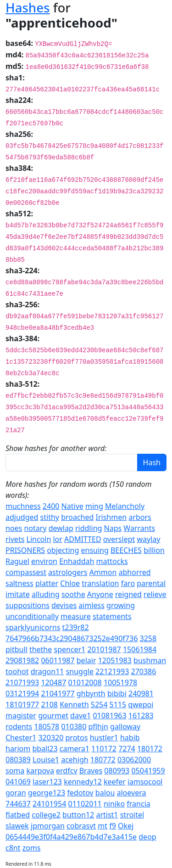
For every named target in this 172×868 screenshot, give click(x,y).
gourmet (53, 716)
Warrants (139, 528)
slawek (17, 826)
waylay (148, 539)
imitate (18, 594)
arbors (140, 517)
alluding (46, 594)
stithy (50, 517)
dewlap (61, 528)
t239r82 (76, 627)
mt (103, 826)
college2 (46, 815)
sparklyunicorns (33, 627)
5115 (118, 705)
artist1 (107, 815)
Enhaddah (77, 561)
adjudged (22, 517)
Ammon (103, 572)
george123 (47, 793)
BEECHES (126, 550)
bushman (150, 660)
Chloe (70, 583)
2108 (49, 705)
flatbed (18, 815)
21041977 (58, 693)
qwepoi (141, 705)
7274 (127, 749)
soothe (73, 594)
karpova (40, 771)
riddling (89, 528)
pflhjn (98, 727)
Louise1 (46, 760)
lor (57, 539)
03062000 (134, 760)
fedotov (80, 793)
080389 (18, 760)
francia (138, 804)
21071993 (22, 682)
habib (130, 738)
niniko (114, 804)
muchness (23, 506)
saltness (19, 583)
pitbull (17, 649)
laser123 (47, 782)
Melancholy (125, 506)
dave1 (80, 716)
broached (77, 517)
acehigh (75, 760)
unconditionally (32, 616)
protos (77, 738)
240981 (141, 693)
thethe (41, 649)
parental (151, 583)
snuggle (80, 671)
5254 (99, 705)
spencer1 (69, 649)
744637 (18, 804)
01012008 (85, 682)
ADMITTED (83, 539)
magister (21, 716)
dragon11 (47, 671)
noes (14, 528)
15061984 (140, 649)
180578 (47, 727)
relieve (155, 594)
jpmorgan (48, 826)
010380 (74, 727)
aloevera (132, 793)
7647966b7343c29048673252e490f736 (72, 638)
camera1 (75, 749)
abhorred (135, 572)
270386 (144, 671)
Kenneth (74, 705)
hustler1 (104, 738)
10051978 (120, 682)
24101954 (49, 804)
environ (44, 561)
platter (47, 583)
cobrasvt (81, 826)
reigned (128, 594)
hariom (18, 749)
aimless (92, 605)
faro (128, 583)
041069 (18, 782)
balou (105, 793)
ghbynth (91, 693)
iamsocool (145, 782)
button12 (78, 815)
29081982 (22, 660)
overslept (119, 539)
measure (76, 616)
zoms (32, 848)
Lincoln (39, 539)
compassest (26, 572)
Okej (126, 826)
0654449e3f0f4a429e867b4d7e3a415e (71, 837)
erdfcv (67, 771)
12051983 (115, 660)
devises (64, 605)
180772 (103, 760)
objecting (63, 550)
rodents (19, 727)
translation (100, 583)
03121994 (22, 693)
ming (94, 506)
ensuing (94, 550)
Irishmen (111, 517)
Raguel (17, 561)
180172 (150, 749)
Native (72, 506)
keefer (115, 782)
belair (86, 660)
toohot (17, 671)
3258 (148, 638)
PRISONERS (25, 550)
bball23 (45, 749)
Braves (91, 771)
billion (154, 550)
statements (112, 616)
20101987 (104, 649)
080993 (117, 771)
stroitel (132, 815)
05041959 (148, 771)
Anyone (100, 594)
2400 (51, 506)
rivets (15, 539)
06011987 (58, 660)
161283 (141, 716)
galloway (125, 727)
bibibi (117, 693)
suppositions (28, 605)
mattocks (112, 561)
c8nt (13, 848)
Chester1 (21, 738)
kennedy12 (83, 782)
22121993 (112, 671)
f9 (113, 826)
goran (16, 793)
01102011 (85, 804)
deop (147, 837)
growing (121, 605)
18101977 (22, 705)
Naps (113, 528)
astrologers (68, 572)
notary (35, 528)
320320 (51, 738)
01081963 (109, 716)
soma (15, 771)
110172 (104, 749)
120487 (53, 682)
